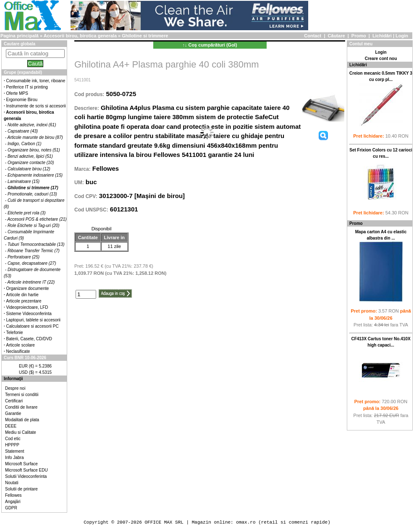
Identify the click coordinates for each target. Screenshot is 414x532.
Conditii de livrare (21, 407)
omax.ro (246, 522)
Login (402, 36)
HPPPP (12, 445)
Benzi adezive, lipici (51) (30, 156)
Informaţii (13, 379)
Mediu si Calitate (21, 432)
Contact (313, 36)
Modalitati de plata (22, 420)
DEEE (11, 426)
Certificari (14, 401)
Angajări (13, 502)
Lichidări (382, 36)
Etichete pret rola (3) (27, 213)
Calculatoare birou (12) (29, 169)
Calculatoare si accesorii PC (33, 326)
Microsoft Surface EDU (26, 470)
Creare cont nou (381, 59)
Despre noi (15, 388)
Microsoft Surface (21, 464)
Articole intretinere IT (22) (31, 282)
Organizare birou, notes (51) (34, 150)
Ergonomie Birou (22, 100)
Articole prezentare (24, 301)
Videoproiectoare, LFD (27, 307)
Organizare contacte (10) (31, 163)
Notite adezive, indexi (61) (32, 125)
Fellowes (13, 495)
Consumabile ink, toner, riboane (36, 81)
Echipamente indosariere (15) (35, 175)
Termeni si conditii (22, 395)
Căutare (337, 36)
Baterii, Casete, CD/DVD (29, 339)
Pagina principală (20, 36)
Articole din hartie (22, 295)
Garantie (13, 413)
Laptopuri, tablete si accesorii (34, 320)
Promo (359, 36)
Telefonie (15, 332)
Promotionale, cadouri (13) (32, 194)
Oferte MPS (17, 93)
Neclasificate (18, 351)
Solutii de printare (21, 489)
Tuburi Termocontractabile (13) (36, 244)
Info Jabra (14, 458)
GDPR (11, 508)
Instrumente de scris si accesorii (36, 106)
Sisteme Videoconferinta (29, 314)
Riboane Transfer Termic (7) (34, 251)
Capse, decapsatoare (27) (32, 263)
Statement (15, 451)
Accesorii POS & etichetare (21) (37, 219)
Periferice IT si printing (27, 87)
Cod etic (13, 439)
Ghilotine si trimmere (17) (33, 188)
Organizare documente (28, 288)
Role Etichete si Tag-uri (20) (34, 226)
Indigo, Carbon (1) (25, 144)
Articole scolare (21, 345)
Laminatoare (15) (24, 181)
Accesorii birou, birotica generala (80, 36)
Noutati (12, 483)
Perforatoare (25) (24, 257)
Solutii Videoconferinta (26, 476)
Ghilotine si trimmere (145, 36)
